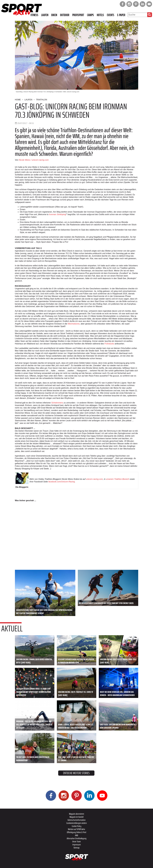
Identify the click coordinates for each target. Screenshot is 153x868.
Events (111, 15)
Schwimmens (57, 403)
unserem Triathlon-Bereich (118, 479)
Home (18, 100)
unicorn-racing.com (94, 479)
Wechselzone (74, 324)
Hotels (100, 15)
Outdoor (65, 15)
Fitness (34, 15)
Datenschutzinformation (77, 820)
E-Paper (121, 15)
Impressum (77, 845)
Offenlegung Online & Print (77, 832)
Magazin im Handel (76, 817)
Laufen (45, 15)
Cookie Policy (77, 826)
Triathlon (41, 100)
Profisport (78, 15)
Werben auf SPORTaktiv (76, 829)
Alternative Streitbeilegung (77, 838)
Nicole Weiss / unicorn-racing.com (34, 160)
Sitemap (76, 848)
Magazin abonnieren (77, 814)
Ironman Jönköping (57, 214)
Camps (90, 15)
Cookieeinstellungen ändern (77, 823)
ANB (76, 835)
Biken (54, 15)
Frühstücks (109, 344)
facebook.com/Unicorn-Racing (62, 482)
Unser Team (76, 841)
